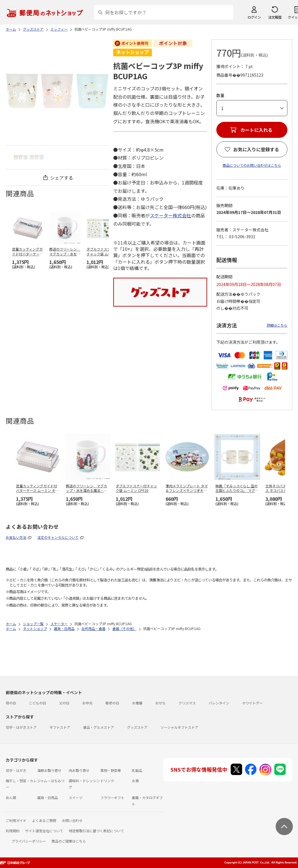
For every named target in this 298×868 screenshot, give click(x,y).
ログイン (254, 17)
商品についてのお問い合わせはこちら (252, 165)
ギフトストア (60, 727)
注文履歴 (275, 17)
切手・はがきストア (21, 727)
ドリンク (107, 781)
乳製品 (137, 770)
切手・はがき (16, 770)
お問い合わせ (72, 820)
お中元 (87, 703)
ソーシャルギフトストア (179, 727)
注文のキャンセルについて (58, 537)
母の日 (11, 703)
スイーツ (76, 798)
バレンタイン (219, 703)
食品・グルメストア (99, 727)
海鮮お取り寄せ (49, 770)
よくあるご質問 (44, 820)
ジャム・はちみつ (51, 781)
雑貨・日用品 (48, 798)
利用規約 (13, 831)
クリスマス (187, 703)
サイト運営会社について (44, 831)
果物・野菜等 (111, 770)
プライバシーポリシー (29, 841)
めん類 (11, 798)
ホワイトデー (252, 703)
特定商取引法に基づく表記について (96, 831)
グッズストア (137, 727)
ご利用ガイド (16, 820)
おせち (160, 703)
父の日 (64, 703)
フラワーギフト (112, 798)
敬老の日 (112, 703)
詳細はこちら (277, 325)
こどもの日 (38, 703)
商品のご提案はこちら (69, 841)
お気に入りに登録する (256, 149)
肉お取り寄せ (79, 770)
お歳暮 (137, 703)
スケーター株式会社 (170, 215)
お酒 (135, 781)
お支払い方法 (16, 537)
